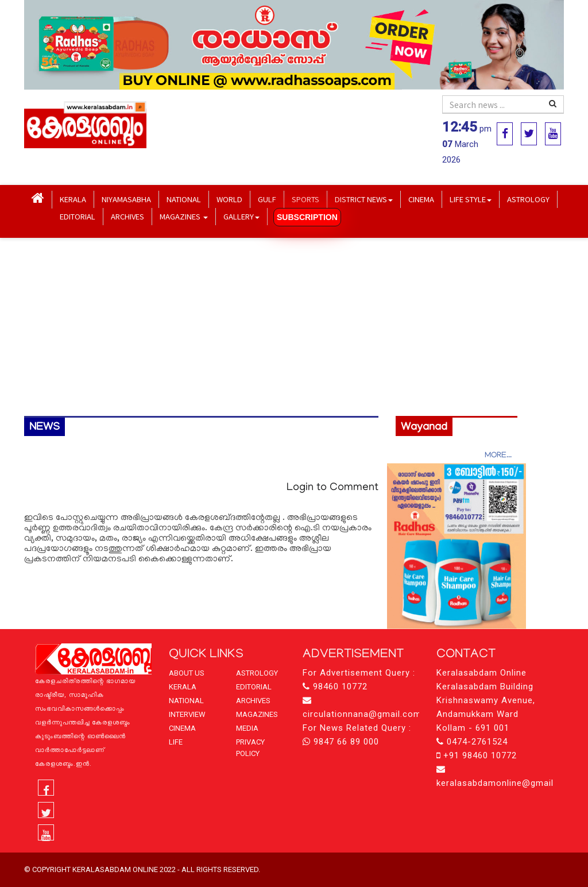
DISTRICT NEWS (364, 199)
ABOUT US (187, 673)
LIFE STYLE (471, 199)
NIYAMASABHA (126, 199)
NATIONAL (184, 199)
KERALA (73, 199)
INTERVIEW (187, 714)
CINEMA (421, 199)
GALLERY (241, 216)
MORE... (498, 456)
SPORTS (305, 199)
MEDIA (247, 728)
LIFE (176, 742)
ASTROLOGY (528, 199)
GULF (267, 199)
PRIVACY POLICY (250, 748)
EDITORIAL (78, 216)
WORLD (229, 199)
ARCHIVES (127, 216)
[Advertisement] (294, 327)
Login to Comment (332, 488)
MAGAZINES (184, 216)
